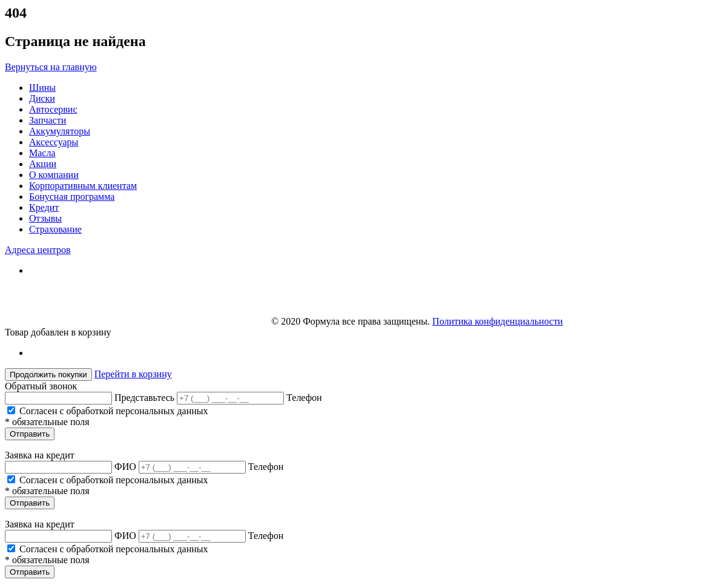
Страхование (55, 229)
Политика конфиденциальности (498, 321)
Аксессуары (54, 142)
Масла (42, 153)
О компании (54, 175)
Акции (43, 164)
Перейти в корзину (133, 374)
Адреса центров (38, 250)
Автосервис (53, 109)
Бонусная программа (72, 197)
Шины (42, 88)
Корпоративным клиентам (83, 186)
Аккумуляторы (60, 131)
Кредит (44, 207)
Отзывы (45, 218)
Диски (42, 98)
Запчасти (48, 120)
